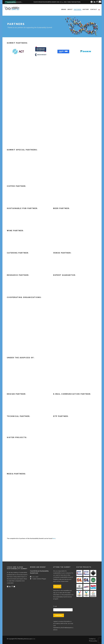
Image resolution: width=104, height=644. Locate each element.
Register (57, 586)
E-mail (55, 606)
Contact (94, 9)
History (86, 9)
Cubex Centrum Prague (39, 579)
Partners (78, 9)
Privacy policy (93, 641)
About (70, 9)
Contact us (92, 639)
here (54, 538)
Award (64, 9)
